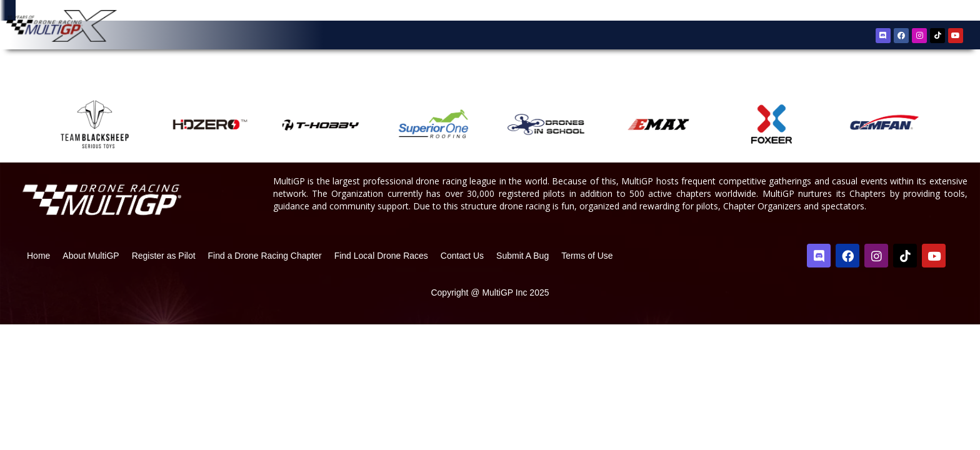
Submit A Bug (522, 269)
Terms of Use (587, 269)
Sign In (936, 12)
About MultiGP (91, 269)
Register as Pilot (164, 269)
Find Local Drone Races (381, 269)
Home (38, 269)
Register (899, 12)
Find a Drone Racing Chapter (265, 269)
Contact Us (462, 269)
